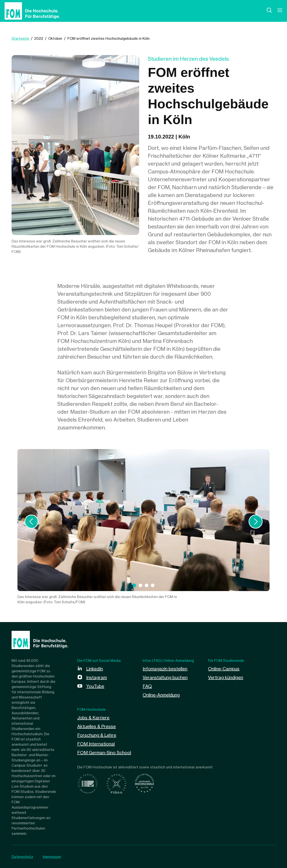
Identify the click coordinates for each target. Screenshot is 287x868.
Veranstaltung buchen (165, 677)
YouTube (95, 686)
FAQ (147, 686)
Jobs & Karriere (93, 718)
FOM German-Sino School (104, 753)
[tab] (134, 585)
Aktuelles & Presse (97, 726)
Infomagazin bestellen (165, 669)
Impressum (52, 857)
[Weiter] (256, 522)
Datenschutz (22, 857)
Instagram (97, 677)
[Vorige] (31, 522)
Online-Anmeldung (161, 695)
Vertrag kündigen (226, 677)
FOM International (96, 744)
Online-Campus (224, 669)
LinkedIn (95, 669)
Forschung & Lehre (97, 735)
